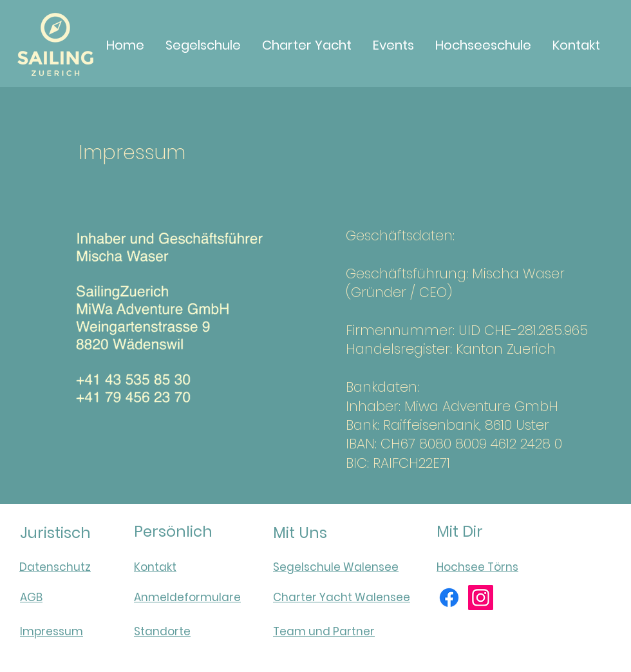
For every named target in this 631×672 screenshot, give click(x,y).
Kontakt (155, 567)
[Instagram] (481, 598)
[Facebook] (449, 598)
